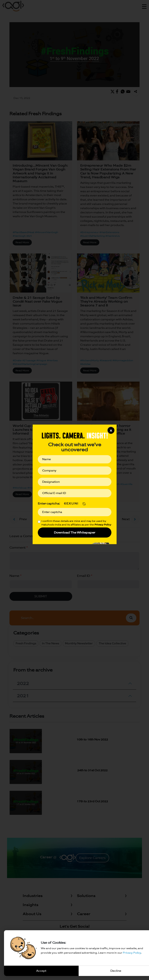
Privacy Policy (132, 953)
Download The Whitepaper (74, 532)
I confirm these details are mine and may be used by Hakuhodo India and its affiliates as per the (76, 523)
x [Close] (111, 430)
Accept (41, 971)
